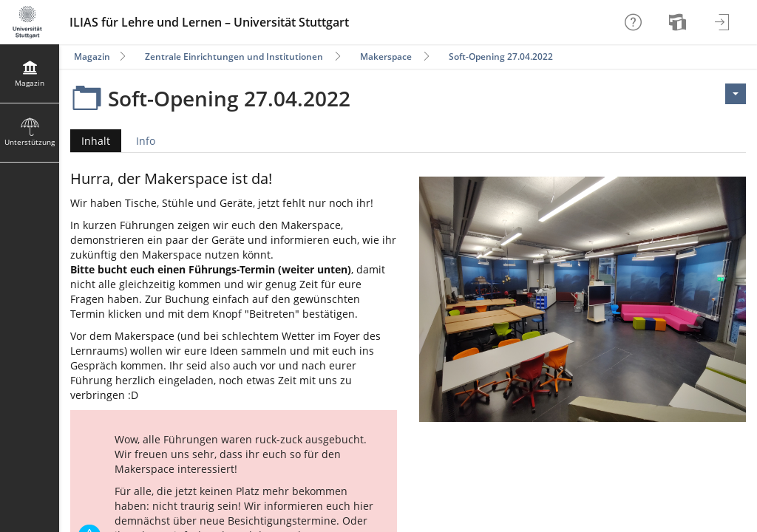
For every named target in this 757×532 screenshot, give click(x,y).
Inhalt (90, 141)
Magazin (92, 57)
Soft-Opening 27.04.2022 (501, 57)
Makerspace (386, 57)
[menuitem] (679, 22)
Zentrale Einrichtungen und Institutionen (234, 57)
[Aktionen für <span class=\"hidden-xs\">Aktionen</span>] (736, 94)
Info (146, 141)
